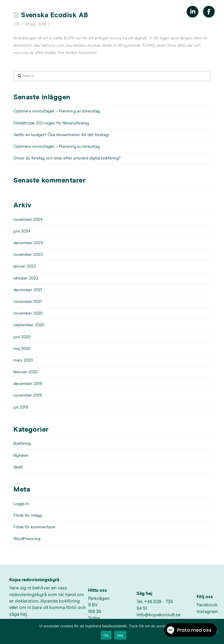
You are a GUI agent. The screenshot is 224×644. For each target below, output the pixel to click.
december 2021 (28, 290)
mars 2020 (23, 360)
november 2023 (28, 255)
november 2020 (28, 313)
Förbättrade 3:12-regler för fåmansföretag (51, 123)
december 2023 (28, 243)
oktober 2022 (26, 278)
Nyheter (21, 456)
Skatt (18, 467)
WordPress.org (27, 539)
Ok (106, 635)
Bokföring (22, 444)
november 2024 (28, 220)
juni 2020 (22, 337)
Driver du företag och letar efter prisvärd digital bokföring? (67, 158)
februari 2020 (26, 372)
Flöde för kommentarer (35, 527)
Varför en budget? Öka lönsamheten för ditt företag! (61, 135)
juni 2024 (22, 231)
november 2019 (28, 395)
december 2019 (28, 384)
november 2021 (28, 302)
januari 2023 (25, 266)
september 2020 (29, 325)
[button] (14, 12)
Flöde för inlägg (28, 515)
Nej (120, 635)
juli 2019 (21, 407)
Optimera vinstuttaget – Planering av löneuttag (57, 111)
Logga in (21, 504)
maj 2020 (22, 349)
